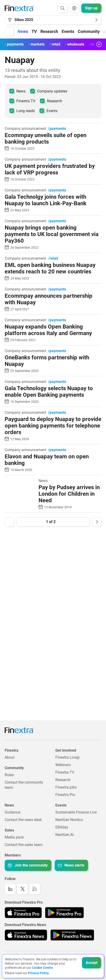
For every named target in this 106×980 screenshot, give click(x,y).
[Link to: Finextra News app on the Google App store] (72, 935)
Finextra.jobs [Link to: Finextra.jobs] (66, 787)
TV (34, 31)
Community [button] (89, 31)
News (17, 91)
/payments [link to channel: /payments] (57, 129)
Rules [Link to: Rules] (9, 775)
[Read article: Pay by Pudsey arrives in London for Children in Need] (20, 481)
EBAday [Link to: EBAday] (62, 827)
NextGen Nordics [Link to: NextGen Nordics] (69, 820)
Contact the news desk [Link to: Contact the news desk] (23, 820)
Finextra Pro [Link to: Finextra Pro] (65, 795)
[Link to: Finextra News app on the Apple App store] (26, 935)
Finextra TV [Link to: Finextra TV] (65, 772)
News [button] (23, 31)
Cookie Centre (42, 968)
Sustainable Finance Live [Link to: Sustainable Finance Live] (76, 812)
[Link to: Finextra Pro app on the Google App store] (64, 913)
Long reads (22, 111)
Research (49, 31)
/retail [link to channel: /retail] (53, 258)
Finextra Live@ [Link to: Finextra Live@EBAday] (67, 757)
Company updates (49, 91)
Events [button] (68, 31)
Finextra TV (22, 101)
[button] (9, 32)
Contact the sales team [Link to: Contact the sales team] (24, 845)
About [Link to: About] (10, 757)
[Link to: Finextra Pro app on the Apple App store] (23, 913)
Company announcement (25, 129)
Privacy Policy (38, 973)
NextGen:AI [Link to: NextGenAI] (64, 835)
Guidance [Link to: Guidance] (12, 812)
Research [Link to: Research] (63, 780)
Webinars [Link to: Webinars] (63, 765)
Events (48, 111)
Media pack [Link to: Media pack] (14, 837)
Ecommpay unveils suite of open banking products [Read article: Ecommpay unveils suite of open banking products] (46, 138)
